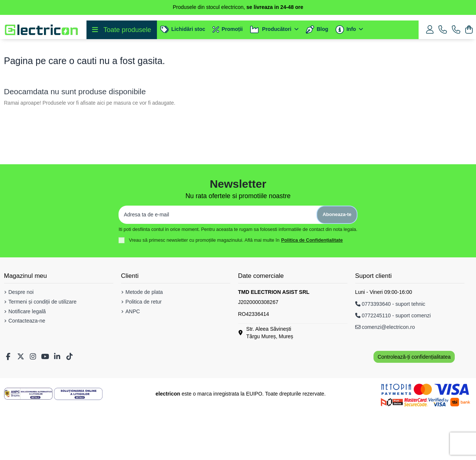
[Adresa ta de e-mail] (218, 265)
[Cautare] (222, 64)
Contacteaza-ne (27, 371)
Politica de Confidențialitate (312, 291)
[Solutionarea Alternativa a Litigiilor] (28, 445)
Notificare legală (27, 362)
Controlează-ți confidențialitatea (414, 407)
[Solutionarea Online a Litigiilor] (78, 445)
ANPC (133, 362)
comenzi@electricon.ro (385, 378)
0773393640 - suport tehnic (390, 355)
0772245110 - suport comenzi (393, 366)
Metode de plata (144, 343)
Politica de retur (144, 352)
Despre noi (21, 343)
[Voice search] (379, 64)
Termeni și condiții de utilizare (43, 352)
